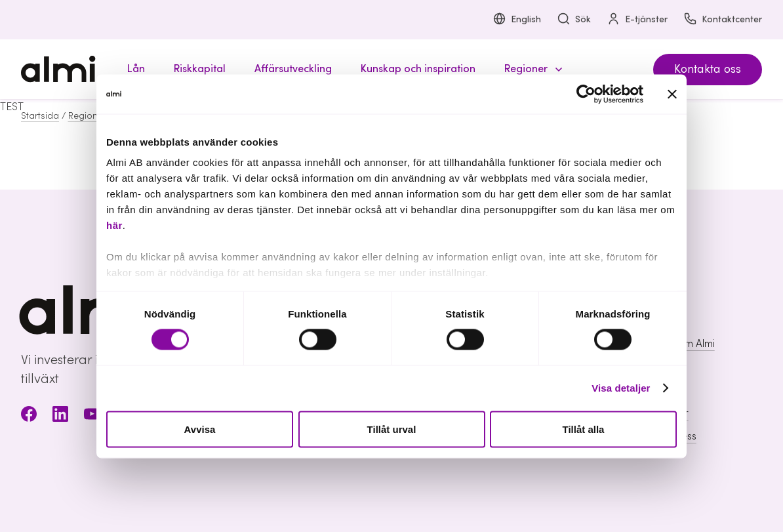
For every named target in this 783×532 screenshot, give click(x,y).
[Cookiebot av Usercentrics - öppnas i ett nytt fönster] (586, 94)
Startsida (40, 116)
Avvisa (200, 429)
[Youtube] (92, 416)
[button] (531, 69)
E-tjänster (637, 20)
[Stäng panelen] (672, 94)
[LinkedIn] (60, 416)
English (517, 20)
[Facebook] (29, 416)
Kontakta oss (708, 69)
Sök (574, 20)
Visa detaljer (621, 388)
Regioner (87, 116)
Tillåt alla (584, 429)
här (114, 225)
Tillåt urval (392, 429)
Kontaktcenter (723, 20)
